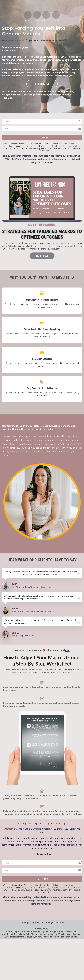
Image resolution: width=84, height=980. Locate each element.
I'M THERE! (42, 84)
